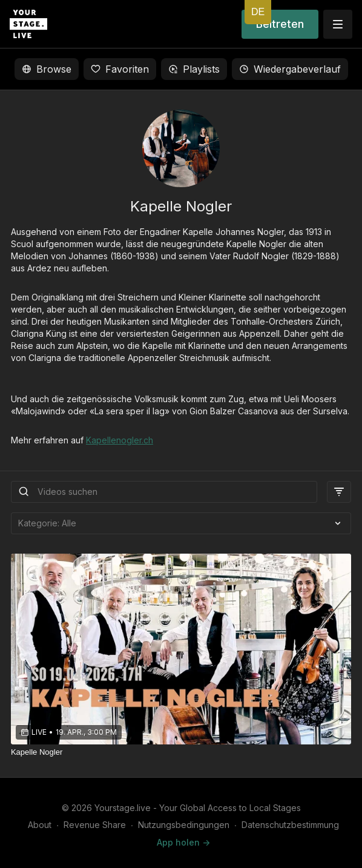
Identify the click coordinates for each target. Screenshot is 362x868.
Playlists (194, 69)
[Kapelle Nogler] (181, 752)
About (40, 825)
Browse (47, 69)
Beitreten (280, 24)
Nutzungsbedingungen (184, 825)
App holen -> (183, 842)
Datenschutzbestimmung (290, 825)
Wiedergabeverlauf (290, 69)
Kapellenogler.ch (120, 440)
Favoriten (120, 69)
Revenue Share (95, 825)
